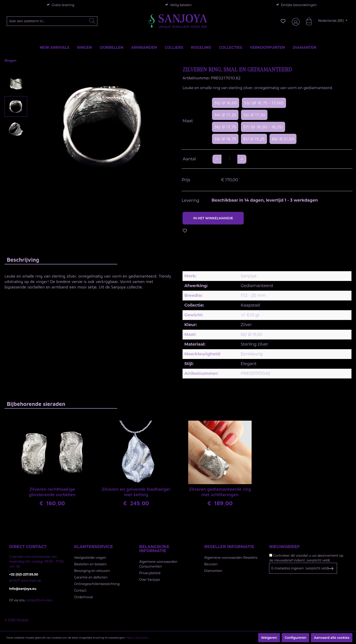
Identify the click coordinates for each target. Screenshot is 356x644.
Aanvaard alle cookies (332, 638)
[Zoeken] (92, 21)
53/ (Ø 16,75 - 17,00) (264, 103)
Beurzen (211, 564)
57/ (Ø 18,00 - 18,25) (263, 127)
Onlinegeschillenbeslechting (97, 584)
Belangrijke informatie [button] (154, 549)
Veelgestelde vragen (90, 558)
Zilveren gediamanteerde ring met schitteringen (220, 492)
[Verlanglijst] (283, 21)
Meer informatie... (138, 638)
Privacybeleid (150, 573)
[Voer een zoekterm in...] (52, 21)
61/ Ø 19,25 (254, 139)
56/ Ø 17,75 (225, 127)
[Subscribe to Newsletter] (331, 568)
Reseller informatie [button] (229, 547)
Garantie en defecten (91, 577)
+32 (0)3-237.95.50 (24, 574)
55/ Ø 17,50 (254, 115)
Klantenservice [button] (93, 547)
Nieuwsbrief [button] (285, 547)
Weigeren (269, 638)
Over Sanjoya (150, 580)
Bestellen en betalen (90, 564)
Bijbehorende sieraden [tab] (36, 404)
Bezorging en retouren (92, 571)
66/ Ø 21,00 (283, 139)
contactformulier (39, 600)
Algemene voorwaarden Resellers (231, 558)
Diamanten (213, 571)
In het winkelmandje (213, 218)
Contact (80, 590)
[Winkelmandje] (307, 21)
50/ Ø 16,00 (226, 103)
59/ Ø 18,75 (225, 139)
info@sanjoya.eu (23, 589)
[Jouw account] (295, 21)
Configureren (295, 638)
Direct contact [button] (28, 547)
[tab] (61, 260)
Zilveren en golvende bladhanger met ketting (136, 492)
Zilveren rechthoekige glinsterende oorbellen (52, 492)
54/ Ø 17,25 (225, 115)
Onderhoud (83, 597)
